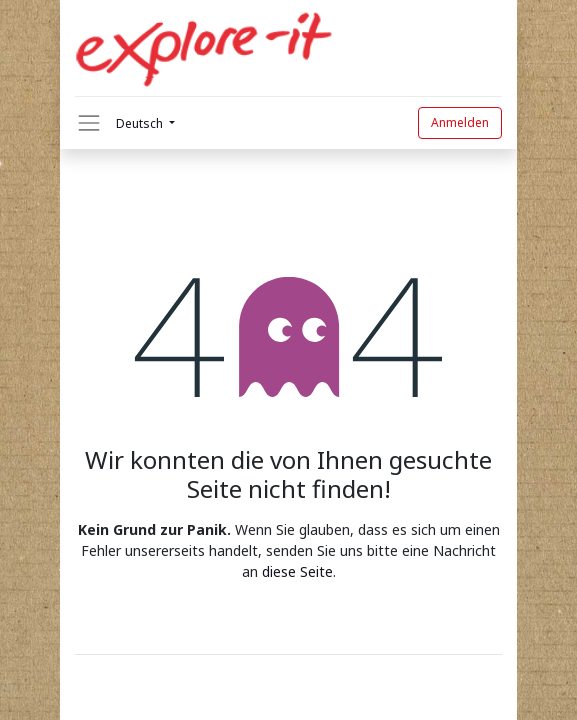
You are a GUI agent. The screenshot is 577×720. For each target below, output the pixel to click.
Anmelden (460, 122)
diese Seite (297, 571)
